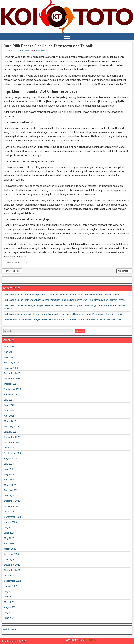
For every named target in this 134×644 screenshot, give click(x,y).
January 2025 (11, 432)
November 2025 (12, 379)
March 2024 (10, 485)
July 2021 (9, 613)
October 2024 (11, 448)
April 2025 (9, 416)
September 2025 (12, 389)
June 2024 (9, 469)
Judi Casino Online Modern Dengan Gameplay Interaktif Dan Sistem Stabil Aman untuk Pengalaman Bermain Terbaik (63, 314)
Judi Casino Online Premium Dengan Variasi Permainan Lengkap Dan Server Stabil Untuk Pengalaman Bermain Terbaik (64, 300)
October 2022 (11, 575)
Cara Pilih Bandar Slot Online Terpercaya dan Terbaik (48, 46)
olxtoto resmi (10, 629)
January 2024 (11, 496)
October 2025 (11, 384)
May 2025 (9, 411)
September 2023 (12, 517)
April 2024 (9, 480)
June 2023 (9, 533)
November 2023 (12, 506)
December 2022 (12, 565)
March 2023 (10, 549)
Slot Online (39, 50)
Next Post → (124, 271)
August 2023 (10, 522)
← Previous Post (12, 271)
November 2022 (12, 570)
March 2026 (10, 357)
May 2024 (9, 474)
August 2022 (10, 586)
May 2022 (9, 602)
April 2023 (9, 543)
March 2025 (10, 421)
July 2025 (9, 400)
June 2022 (9, 597)
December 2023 (12, 501)
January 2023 (11, 559)
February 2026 (11, 363)
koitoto (10, 50)
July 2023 (9, 528)
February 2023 (11, 554)
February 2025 (11, 426)
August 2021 (10, 607)
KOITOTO (91, 640)
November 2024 (12, 442)
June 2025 (9, 405)
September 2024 (12, 453)
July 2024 (9, 464)
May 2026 (9, 347)
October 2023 (11, 512)
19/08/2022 (23, 50)
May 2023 (9, 538)
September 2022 (12, 581)
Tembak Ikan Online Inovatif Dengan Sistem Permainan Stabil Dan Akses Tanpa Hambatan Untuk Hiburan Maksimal (62, 319)
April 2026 (9, 352)
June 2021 (9, 618)
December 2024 (12, 437)
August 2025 (10, 394)
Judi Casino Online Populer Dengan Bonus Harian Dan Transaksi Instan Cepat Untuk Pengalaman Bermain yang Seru (64, 295)
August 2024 (10, 458)
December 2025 (12, 373)
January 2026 (11, 368)
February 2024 (11, 490)
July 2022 (9, 591)
